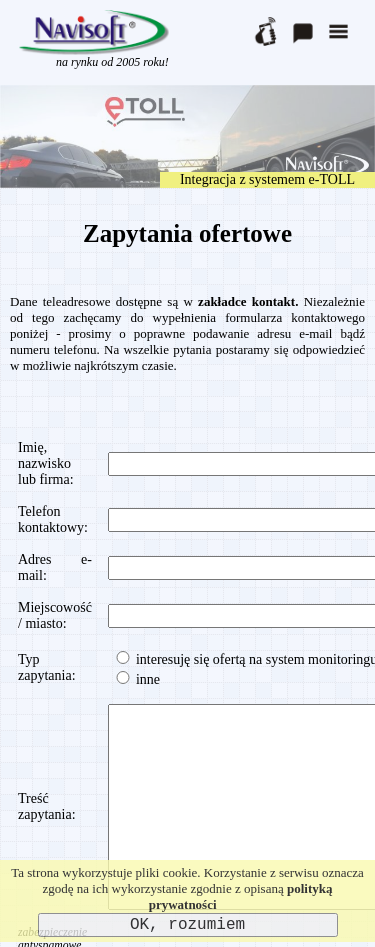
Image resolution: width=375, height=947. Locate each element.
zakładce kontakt (246, 301)
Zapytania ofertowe (187, 233)
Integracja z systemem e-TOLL (267, 179)
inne (136, 679)
